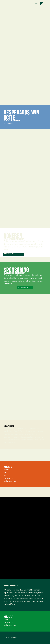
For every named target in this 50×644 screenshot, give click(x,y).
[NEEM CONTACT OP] (25, 287)
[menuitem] (37, 4)
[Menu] (36, 4)
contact (6, 470)
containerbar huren (10, 481)
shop (5, 472)
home (6, 475)
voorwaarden (8, 478)
